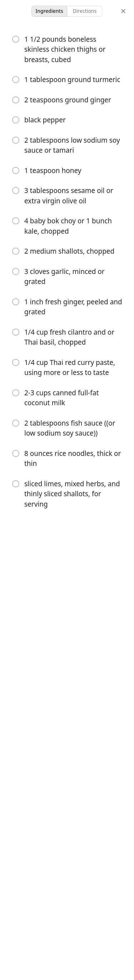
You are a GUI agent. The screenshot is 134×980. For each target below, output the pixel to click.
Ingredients (49, 11)
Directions (85, 11)
